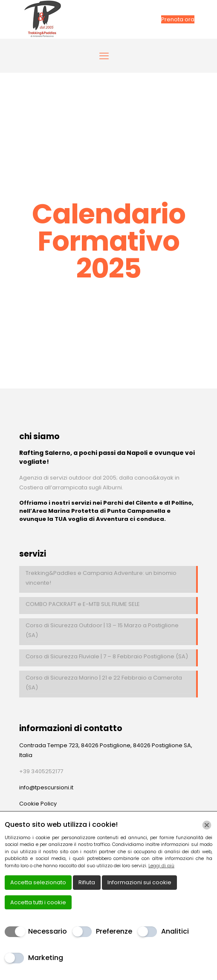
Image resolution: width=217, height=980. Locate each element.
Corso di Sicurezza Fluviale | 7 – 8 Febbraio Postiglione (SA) (107, 656)
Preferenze (114, 931)
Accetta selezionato (38, 882)
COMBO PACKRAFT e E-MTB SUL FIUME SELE (83, 604)
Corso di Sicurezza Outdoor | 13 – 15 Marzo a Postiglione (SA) (102, 630)
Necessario (48, 931)
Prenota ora (178, 19)
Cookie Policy (38, 804)
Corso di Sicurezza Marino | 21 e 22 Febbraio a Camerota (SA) (104, 683)
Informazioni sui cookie (139, 882)
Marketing (46, 958)
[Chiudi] (207, 825)
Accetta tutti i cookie (38, 902)
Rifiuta (87, 882)
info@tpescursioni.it (46, 787)
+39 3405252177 (41, 771)
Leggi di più (161, 866)
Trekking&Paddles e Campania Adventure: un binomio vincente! (101, 578)
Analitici (175, 931)
